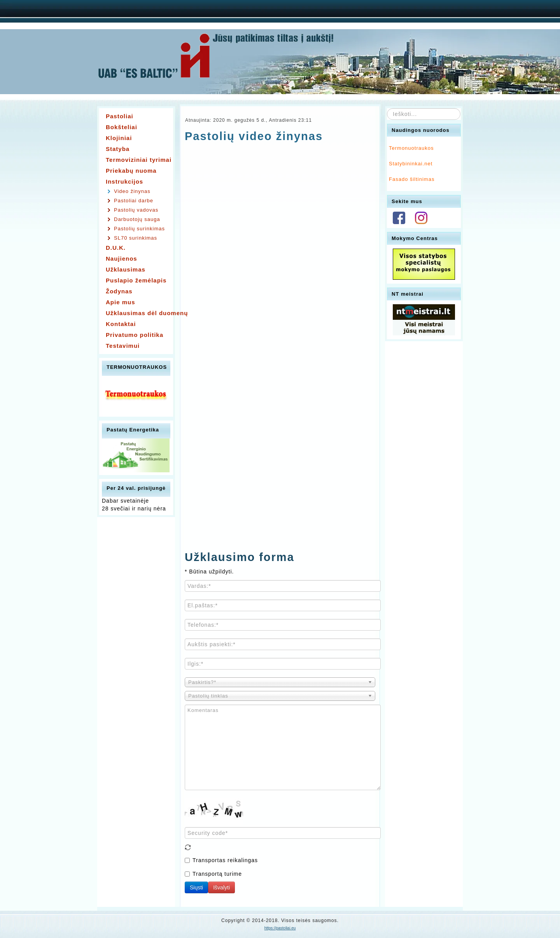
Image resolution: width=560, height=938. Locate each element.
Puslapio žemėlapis (136, 280)
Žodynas (119, 291)
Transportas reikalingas (221, 860)
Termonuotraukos (411, 148)
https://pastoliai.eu (280, 928)
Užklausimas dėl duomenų (138, 313)
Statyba (118, 149)
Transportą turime (213, 874)
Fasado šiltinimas (412, 179)
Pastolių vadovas (136, 210)
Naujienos (122, 259)
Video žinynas (132, 191)
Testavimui (123, 346)
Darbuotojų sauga (137, 219)
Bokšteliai (122, 127)
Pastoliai (120, 116)
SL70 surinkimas (136, 238)
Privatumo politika (135, 335)
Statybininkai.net (411, 164)
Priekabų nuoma (131, 171)
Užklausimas (126, 269)
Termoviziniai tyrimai (138, 160)
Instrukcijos (124, 181)
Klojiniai (119, 138)
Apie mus (121, 302)
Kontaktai (121, 324)
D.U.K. (116, 248)
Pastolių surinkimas (139, 229)
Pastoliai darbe (134, 201)
